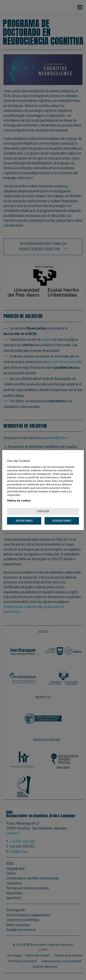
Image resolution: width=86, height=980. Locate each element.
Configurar (43, 511)
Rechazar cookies (62, 521)
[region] (43, 490)
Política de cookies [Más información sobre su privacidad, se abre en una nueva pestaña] (19, 501)
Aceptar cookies (24, 521)
